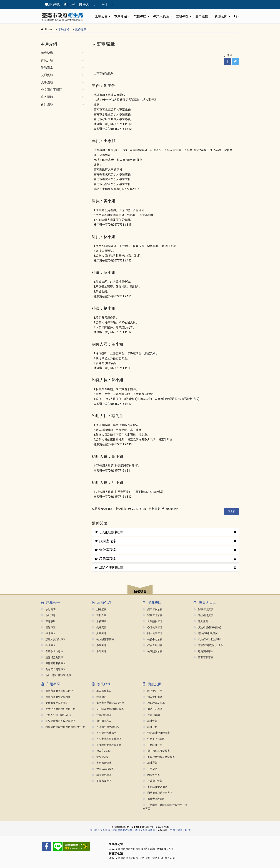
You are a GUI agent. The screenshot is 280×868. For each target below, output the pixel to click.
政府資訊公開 (152, 691)
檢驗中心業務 (152, 639)
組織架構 (47, 53)
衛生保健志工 (102, 721)
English (71, 4)
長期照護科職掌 (109, 532)
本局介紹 (121, 16)
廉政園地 (47, 97)
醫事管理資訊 (203, 609)
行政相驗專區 (102, 715)
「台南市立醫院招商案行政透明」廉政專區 (165, 807)
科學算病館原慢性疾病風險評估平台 (63, 727)
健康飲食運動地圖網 (54, 703)
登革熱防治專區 (52, 651)
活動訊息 (48, 615)
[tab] (165, 532)
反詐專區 (48, 627)
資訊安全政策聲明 (145, 830)
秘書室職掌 (105, 559)
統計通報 (150, 763)
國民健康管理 (152, 633)
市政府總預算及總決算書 (159, 757)
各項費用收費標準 (104, 733)
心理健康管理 (152, 627)
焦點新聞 (48, 609)
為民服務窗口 (102, 691)
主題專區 (182, 16)
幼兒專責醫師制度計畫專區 (58, 721)
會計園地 (47, 104)
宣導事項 (48, 621)
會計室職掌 (105, 550)
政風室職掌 (105, 541)
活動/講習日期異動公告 (56, 675)
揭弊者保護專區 (154, 799)
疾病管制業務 (152, 609)
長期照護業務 (152, 651)
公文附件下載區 (52, 90)
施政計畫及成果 (154, 703)
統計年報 (150, 721)
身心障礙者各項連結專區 (108, 709)
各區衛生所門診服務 (105, 727)
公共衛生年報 (152, 781)
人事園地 (47, 82)
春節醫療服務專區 (53, 663)
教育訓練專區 (203, 651)
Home (49, 29)
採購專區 (48, 645)
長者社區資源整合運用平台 (58, 709)
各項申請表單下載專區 (107, 739)
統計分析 (150, 727)
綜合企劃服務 (152, 645)
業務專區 (140, 16)
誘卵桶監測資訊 (52, 657)
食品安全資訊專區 (53, 669)
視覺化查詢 (151, 715)
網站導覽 (54, 4)
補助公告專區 (152, 709)
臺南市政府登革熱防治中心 (58, 691)
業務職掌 (81, 29)
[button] (140, 590)
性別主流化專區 (154, 739)
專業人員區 (161, 16)
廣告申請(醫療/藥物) (207, 627)
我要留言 (99, 697)
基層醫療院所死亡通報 (208, 645)
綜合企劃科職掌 (109, 567)
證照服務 (201, 621)
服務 (187, 830)
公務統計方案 (152, 745)
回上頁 (232, 511)
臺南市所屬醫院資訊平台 (108, 703)
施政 (180, 830)
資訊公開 (221, 16)
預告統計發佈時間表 (156, 733)
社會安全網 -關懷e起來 (56, 715)
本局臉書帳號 (102, 763)
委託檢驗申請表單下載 (107, 745)
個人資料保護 (152, 697)
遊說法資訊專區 (103, 769)
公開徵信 (150, 769)
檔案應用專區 (102, 775)
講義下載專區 (203, 657)
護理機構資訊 (203, 615)
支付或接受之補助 (155, 787)
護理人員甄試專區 (53, 639)
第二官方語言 (102, 751)
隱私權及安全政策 (100, 830)
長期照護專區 (102, 781)
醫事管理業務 (152, 615)
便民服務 (202, 16)
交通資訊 (47, 75)
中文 (86, 4)
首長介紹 (47, 60)
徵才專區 (48, 633)
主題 (172, 830)
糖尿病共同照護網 (206, 633)
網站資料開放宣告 (122, 830)
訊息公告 (101, 16)
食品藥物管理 (152, 621)
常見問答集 (100, 757)
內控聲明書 (151, 775)
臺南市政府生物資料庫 (56, 697)
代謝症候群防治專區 (207, 639)
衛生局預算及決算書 (156, 751)
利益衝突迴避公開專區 (157, 793)
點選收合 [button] (140, 591)
